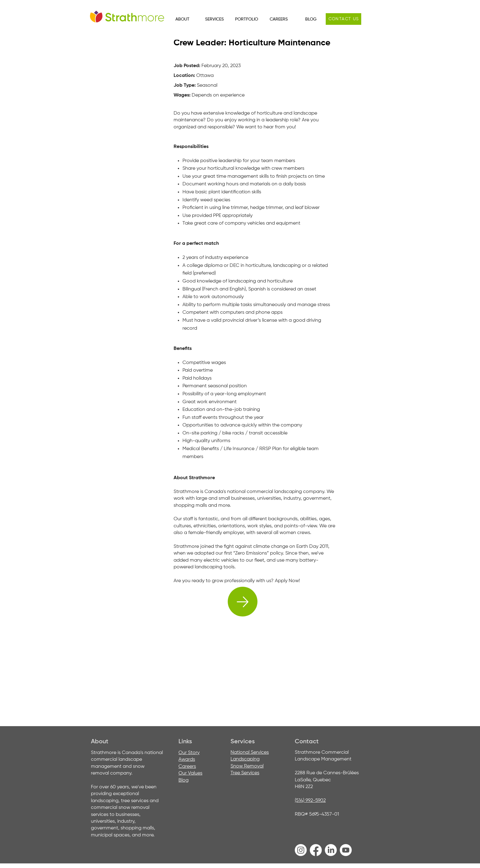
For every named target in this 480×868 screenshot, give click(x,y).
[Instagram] (301, 850)
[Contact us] (343, 19)
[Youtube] (346, 850)
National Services (250, 752)
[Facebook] (316, 850)
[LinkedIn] (331, 850)
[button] (182, 19)
